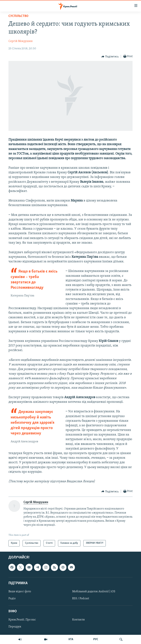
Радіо (12, 599)
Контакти (78, 620)
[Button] (110, 57)
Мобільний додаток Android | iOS (94, 592)
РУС (96, 639)
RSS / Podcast (81, 599)
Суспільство (18, 16)
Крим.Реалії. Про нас (22, 620)
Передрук (15, 627)
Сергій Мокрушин (21, 41)
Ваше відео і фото (20, 592)
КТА (71, 639)
